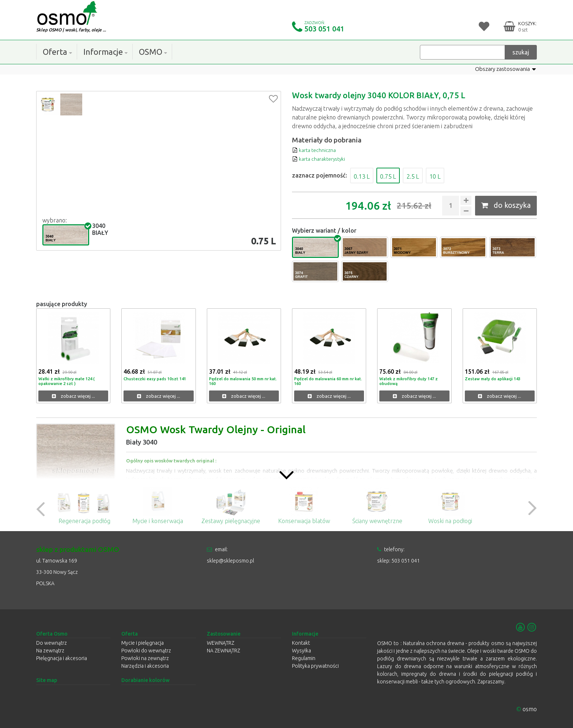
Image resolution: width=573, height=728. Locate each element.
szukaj (521, 52)
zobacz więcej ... (73, 396)
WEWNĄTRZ (221, 643)
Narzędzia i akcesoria (145, 666)
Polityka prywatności (315, 666)
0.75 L (397, 176)
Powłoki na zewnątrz (145, 658)
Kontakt (301, 643)
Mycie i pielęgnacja (143, 643)
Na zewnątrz (50, 651)
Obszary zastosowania (504, 69)
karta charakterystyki (323, 159)
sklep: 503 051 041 (399, 561)
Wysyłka (301, 651)
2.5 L (428, 176)
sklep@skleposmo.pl (230, 561)
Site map (47, 680)
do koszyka (506, 205)
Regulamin (304, 658)
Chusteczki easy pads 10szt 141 (156, 379)
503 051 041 (324, 29)
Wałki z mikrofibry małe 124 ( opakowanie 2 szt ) (69, 381)
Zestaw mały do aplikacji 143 (495, 379)
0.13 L (365, 176)
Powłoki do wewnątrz (146, 651)
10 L (454, 176)
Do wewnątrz (52, 643)
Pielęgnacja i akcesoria (62, 658)
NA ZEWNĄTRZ (223, 651)
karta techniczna (317, 150)
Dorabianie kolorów (145, 680)
